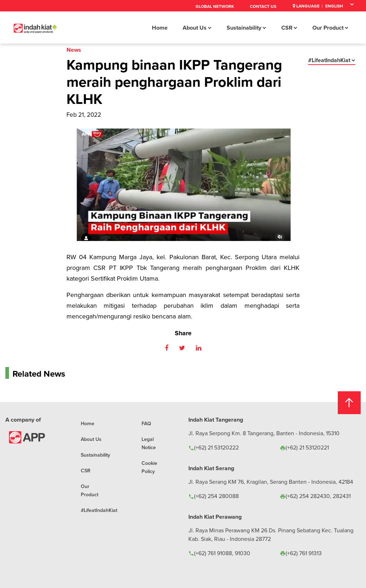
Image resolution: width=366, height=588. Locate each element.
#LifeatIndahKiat (332, 60)
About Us (197, 28)
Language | (308, 6)
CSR (289, 28)
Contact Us (263, 6)
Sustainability (246, 28)
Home (160, 28)
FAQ (146, 423)
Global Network (215, 6)
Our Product (330, 28)
